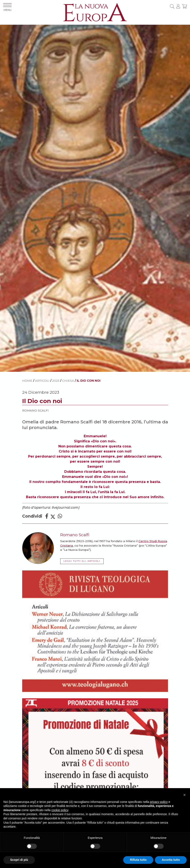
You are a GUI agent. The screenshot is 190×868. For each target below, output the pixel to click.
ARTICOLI (42, 381)
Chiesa (68, 381)
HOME (27, 381)
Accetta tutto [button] (171, 860)
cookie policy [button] (60, 810)
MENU (7, 7)
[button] (185, 795)
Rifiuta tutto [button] (138, 860)
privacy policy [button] (159, 802)
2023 (56, 381)
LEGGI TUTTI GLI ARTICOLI (82, 561)
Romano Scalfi (35, 410)
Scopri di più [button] (19, 860)
